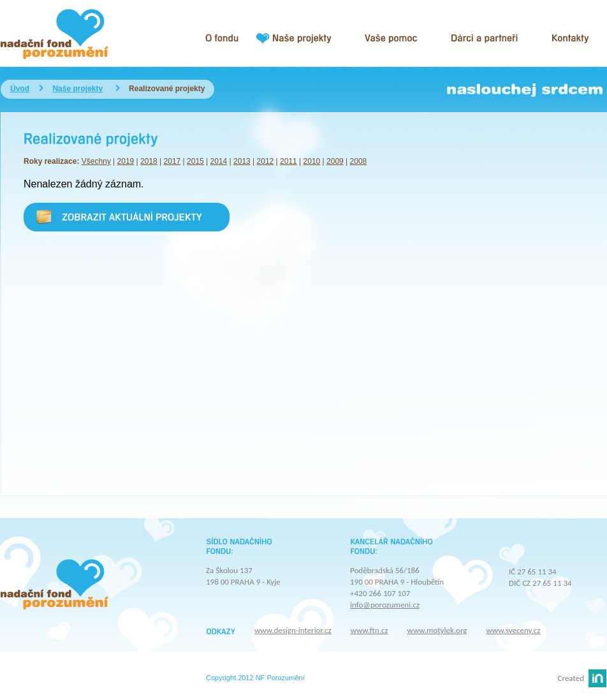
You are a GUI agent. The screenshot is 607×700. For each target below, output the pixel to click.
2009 (335, 161)
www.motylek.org (437, 630)
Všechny (96, 161)
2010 (312, 161)
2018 (149, 161)
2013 (242, 161)
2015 (195, 161)
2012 (266, 161)
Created (571, 678)
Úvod (20, 89)
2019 (126, 161)
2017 (172, 161)
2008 (359, 161)
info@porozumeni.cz (385, 605)
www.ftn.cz (369, 630)
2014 (219, 161)
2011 (289, 161)
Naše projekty (77, 89)
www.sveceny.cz (513, 630)
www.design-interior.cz (293, 630)
